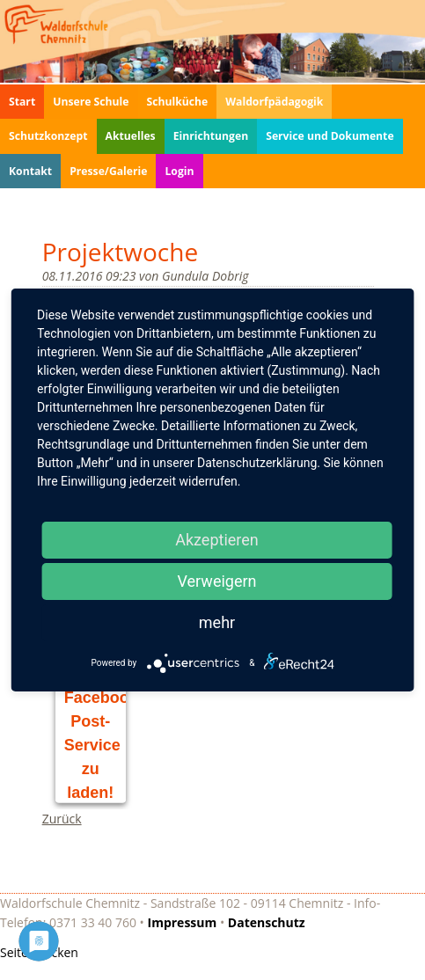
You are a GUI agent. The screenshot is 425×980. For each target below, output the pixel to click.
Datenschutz (267, 922)
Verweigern (216, 581)
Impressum (183, 922)
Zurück (62, 819)
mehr (217, 622)
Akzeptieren (217, 540)
